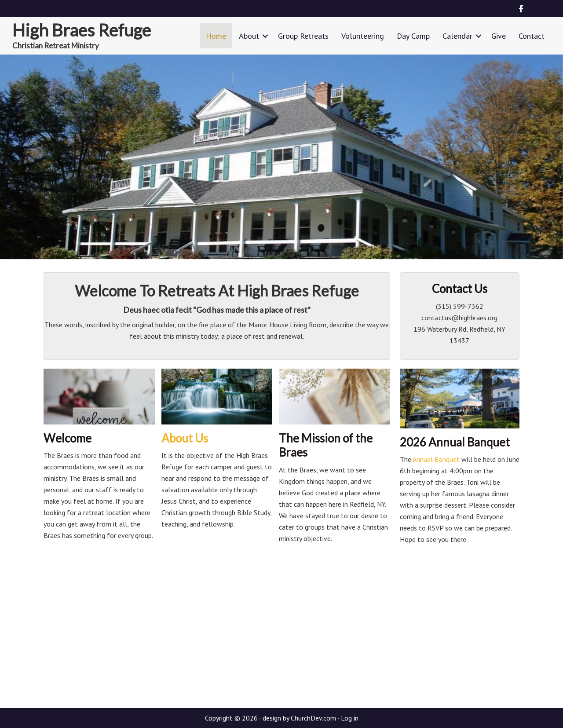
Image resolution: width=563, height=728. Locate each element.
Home (216, 36)
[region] (281, 157)
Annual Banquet (435, 459)
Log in (350, 718)
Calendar (457, 36)
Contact (532, 36)
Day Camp (413, 36)
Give (499, 36)
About (249, 36)
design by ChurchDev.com (299, 718)
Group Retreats (303, 36)
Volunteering (363, 36)
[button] (265, 36)
